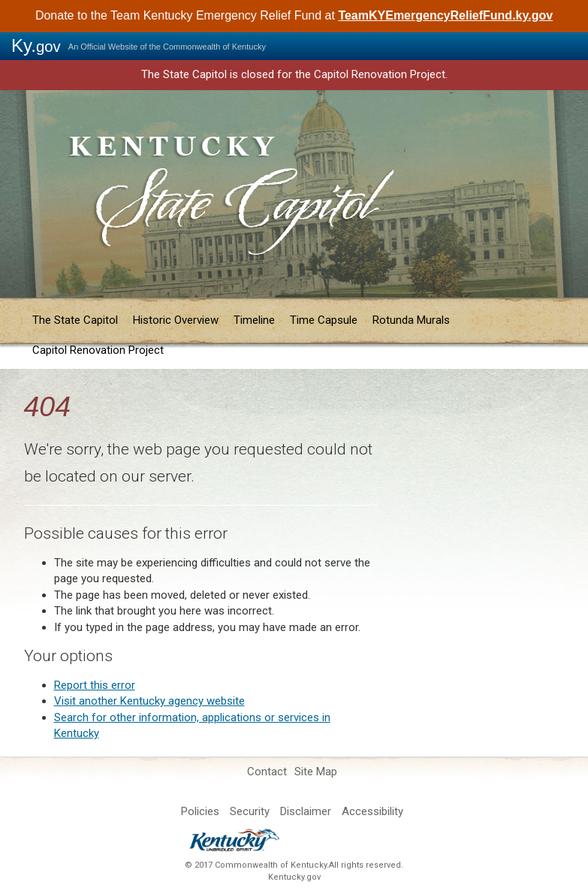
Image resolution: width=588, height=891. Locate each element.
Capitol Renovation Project (98, 350)
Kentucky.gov (294, 877)
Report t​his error (95, 685)
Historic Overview (176, 320)
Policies (200, 811)
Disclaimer (306, 811)
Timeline (254, 320)
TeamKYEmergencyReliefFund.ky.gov (445, 15)
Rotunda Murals (411, 320)
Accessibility (372, 811)
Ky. (36, 45)
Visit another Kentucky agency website (149, 701)
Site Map (316, 772)
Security (250, 811)
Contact (267, 772)
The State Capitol (75, 320)
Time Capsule (324, 320)
